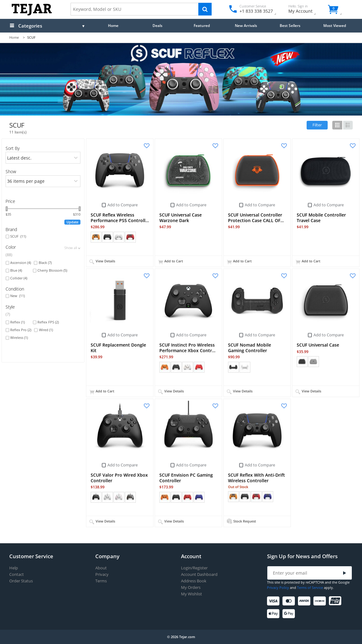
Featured (202, 25)
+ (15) (143, 237)
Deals (157, 25)
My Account (306, 10)
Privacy (102, 574)
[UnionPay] (336, 601)
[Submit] (345, 573)
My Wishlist (192, 594)
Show (11, 171)
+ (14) (280, 496)
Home (113, 25)
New (17, 296)
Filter (317, 125)
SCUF (18, 236)
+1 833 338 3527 (256, 11)
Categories (30, 26)
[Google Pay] (290, 614)
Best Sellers (290, 25)
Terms (101, 581)
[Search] (205, 9)
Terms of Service (310, 587)
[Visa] (274, 601)
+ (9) (210, 497)
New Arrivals (246, 25)
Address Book (194, 581)
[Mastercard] (290, 601)
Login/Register (194, 568)
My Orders (191, 587)
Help (14, 568)
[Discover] (321, 601)
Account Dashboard (199, 574)
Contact (17, 574)
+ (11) (143, 497)
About (101, 568)
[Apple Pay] (274, 614)
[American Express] (305, 601)
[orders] (43, 158)
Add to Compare (123, 205)
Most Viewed (335, 25)
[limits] (43, 181)
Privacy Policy (278, 587)
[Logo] (32, 14)
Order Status (21, 581)
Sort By (13, 148)
